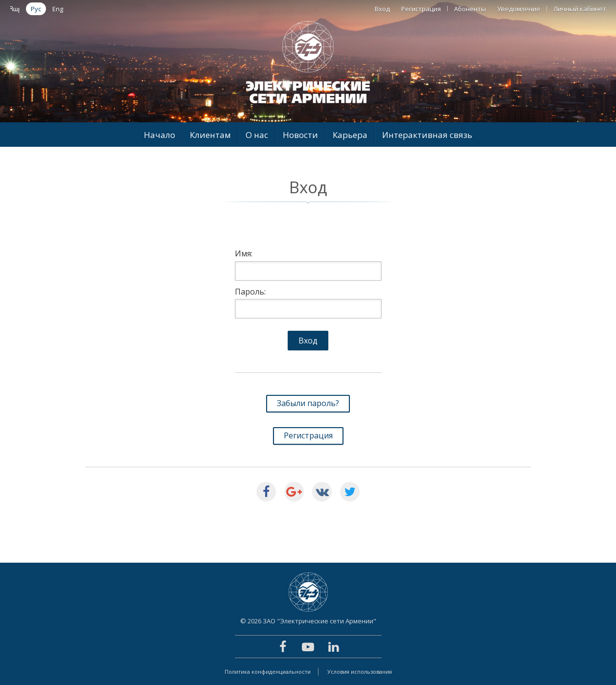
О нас (257, 135)
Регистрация (421, 9)
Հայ (15, 9)
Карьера (350, 135)
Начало (160, 135)
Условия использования (360, 672)
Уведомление (519, 9)
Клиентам (210, 135)
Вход (382, 9)
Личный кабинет (580, 9)
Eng (58, 9)
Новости (300, 135)
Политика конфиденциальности (268, 672)
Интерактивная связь (427, 135)
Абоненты (470, 9)
